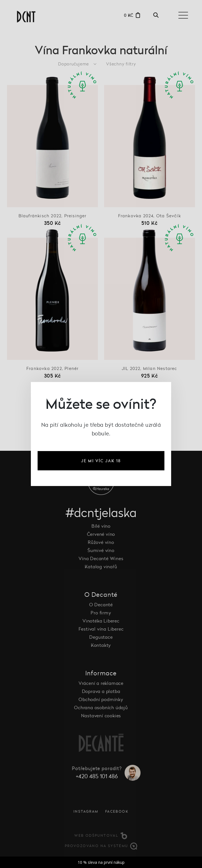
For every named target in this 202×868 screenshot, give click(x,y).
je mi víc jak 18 (101, 461)
